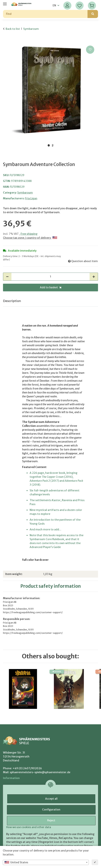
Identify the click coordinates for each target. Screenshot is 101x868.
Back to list (13, 29)
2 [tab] (53, 145)
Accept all (51, 799)
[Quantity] (50, 277)
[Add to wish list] (90, 50)
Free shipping (29, 234)
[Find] (45, 14)
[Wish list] (80, 6)
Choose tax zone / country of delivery (30, 238)
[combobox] (46, 862)
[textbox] (46, 862)
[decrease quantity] (7, 277)
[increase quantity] (94, 277)
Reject (51, 820)
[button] (67, 6)
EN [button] (54, 5)
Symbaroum (25, 193)
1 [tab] (49, 145)
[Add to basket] (6, 40)
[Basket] (92, 6)
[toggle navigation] (5, 2)
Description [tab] (12, 301)
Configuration (51, 810)
